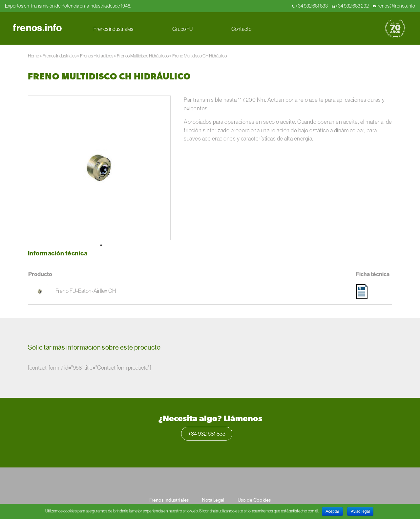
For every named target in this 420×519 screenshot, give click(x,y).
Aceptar (332, 511)
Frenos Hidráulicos (97, 56)
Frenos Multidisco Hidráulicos (143, 56)
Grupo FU (182, 29)
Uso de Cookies (254, 500)
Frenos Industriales (60, 56)
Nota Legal (213, 500)
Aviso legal (360, 511)
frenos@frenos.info (394, 6)
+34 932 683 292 (350, 6)
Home (33, 56)
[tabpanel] (99, 168)
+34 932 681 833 (310, 6)
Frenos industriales (113, 29)
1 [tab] (101, 245)
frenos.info (37, 28)
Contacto (241, 29)
